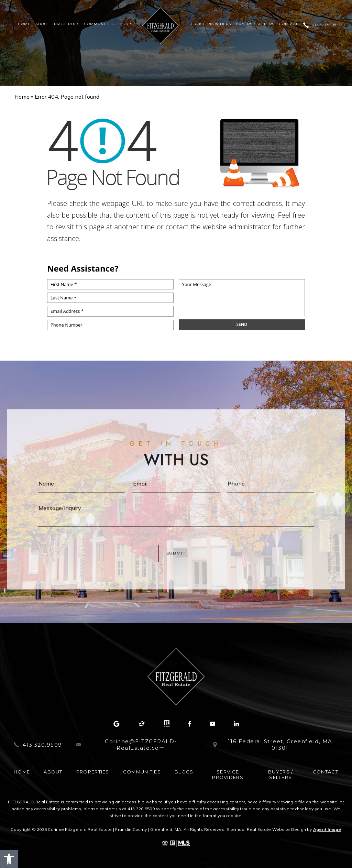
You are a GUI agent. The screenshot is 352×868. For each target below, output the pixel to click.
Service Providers (210, 24)
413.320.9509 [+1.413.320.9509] (324, 25)
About (42, 24)
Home (24, 24)
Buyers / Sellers (255, 24)
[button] (9, 859)
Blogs (125, 24)
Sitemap (236, 829)
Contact (288, 24)
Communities (99, 24)
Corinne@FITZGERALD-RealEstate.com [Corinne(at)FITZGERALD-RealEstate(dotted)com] (141, 745)
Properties (67, 24)
